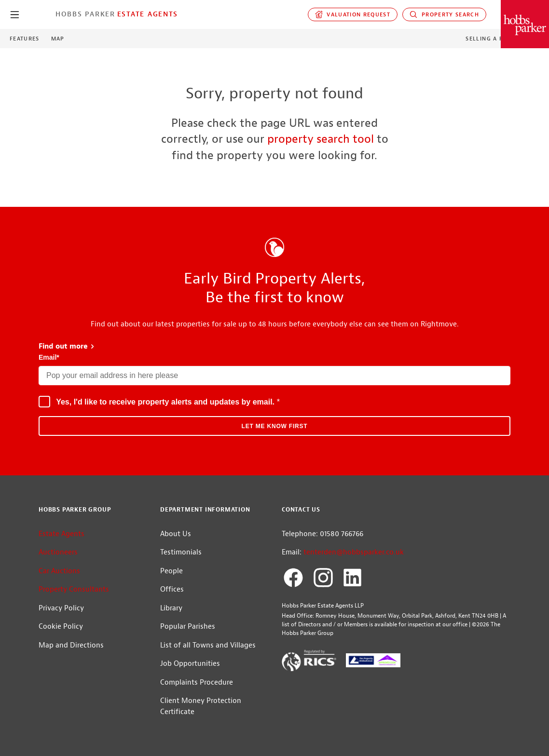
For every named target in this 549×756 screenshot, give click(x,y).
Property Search (444, 14)
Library (171, 608)
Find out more (67, 346)
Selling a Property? (500, 39)
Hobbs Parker (85, 14)
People (172, 571)
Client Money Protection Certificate (201, 706)
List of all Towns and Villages (208, 645)
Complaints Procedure (197, 682)
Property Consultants (74, 589)
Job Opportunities (190, 664)
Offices (172, 589)
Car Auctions (59, 571)
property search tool (321, 139)
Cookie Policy (61, 627)
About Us (176, 534)
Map (58, 39)
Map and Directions (71, 645)
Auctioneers (58, 552)
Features (25, 39)
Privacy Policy (61, 608)
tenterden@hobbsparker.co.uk (354, 552)
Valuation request (353, 14)
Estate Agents (148, 14)
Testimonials (181, 552)
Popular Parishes (188, 627)
